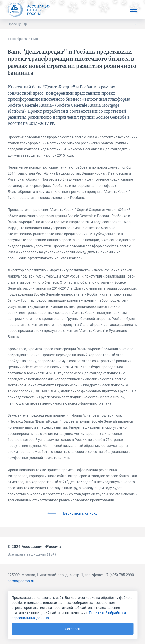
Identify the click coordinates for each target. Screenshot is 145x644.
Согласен (72, 629)
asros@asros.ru (21, 581)
